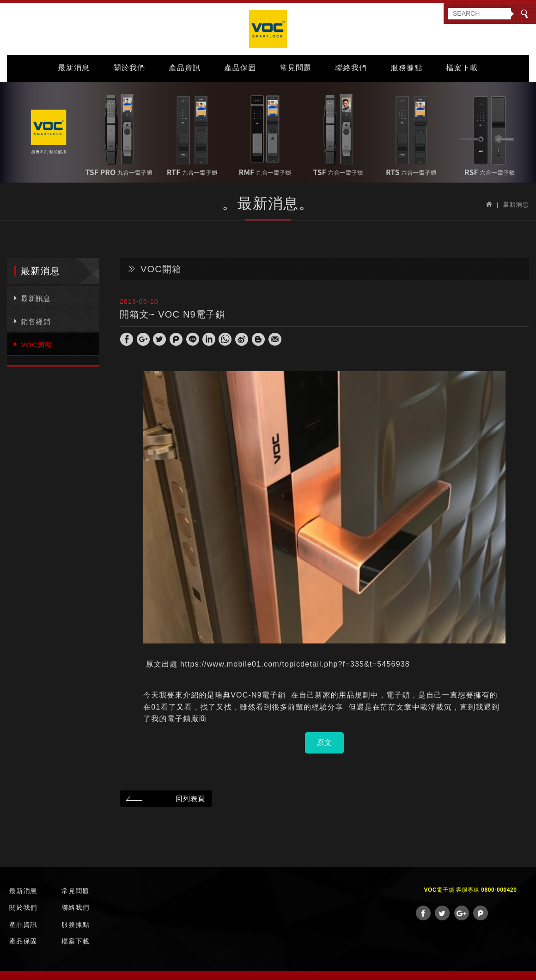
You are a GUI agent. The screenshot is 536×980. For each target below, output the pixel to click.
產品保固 (241, 68)
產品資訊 (185, 68)
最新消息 (74, 68)
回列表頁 (164, 799)
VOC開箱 (32, 344)
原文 (324, 743)
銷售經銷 (31, 321)
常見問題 (296, 68)
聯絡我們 (351, 68)
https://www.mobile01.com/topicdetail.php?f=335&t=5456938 (295, 664)
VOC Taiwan (268, 29)
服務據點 (407, 68)
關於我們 (130, 68)
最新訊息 (31, 298)
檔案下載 (462, 68)
